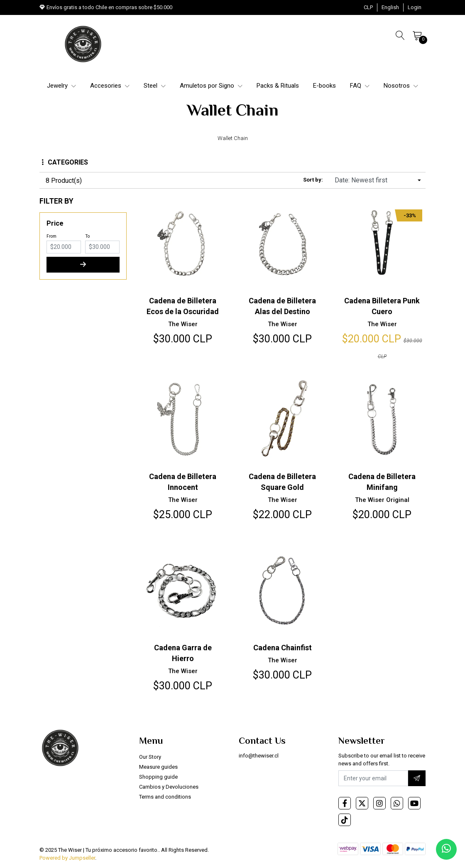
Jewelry (61, 86)
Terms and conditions (165, 796)
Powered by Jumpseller (67, 857)
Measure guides (158, 766)
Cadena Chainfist (283, 647)
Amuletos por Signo (211, 86)
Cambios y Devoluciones (169, 786)
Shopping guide (158, 776)
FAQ (360, 86)
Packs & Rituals (278, 86)
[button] (368, 7)
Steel (155, 86)
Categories (65, 162)
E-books (324, 86)
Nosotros (401, 86)
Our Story (150, 756)
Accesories (110, 86)
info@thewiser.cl (259, 755)
